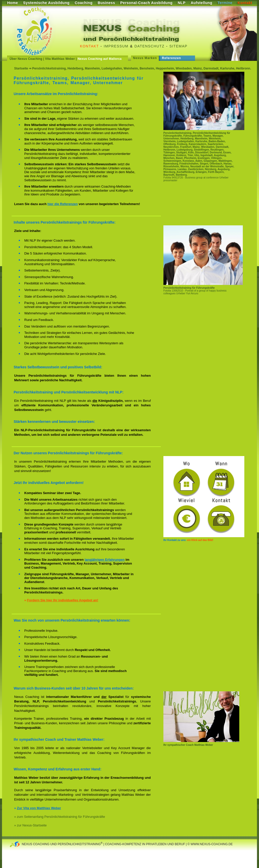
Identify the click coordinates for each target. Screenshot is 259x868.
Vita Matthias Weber (60, 59)
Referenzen (171, 58)
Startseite (21, 68)
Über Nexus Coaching (26, 59)
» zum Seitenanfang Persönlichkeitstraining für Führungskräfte (60, 817)
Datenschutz (150, 46)
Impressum (116, 46)
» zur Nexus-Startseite (30, 825)
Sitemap (178, 46)
